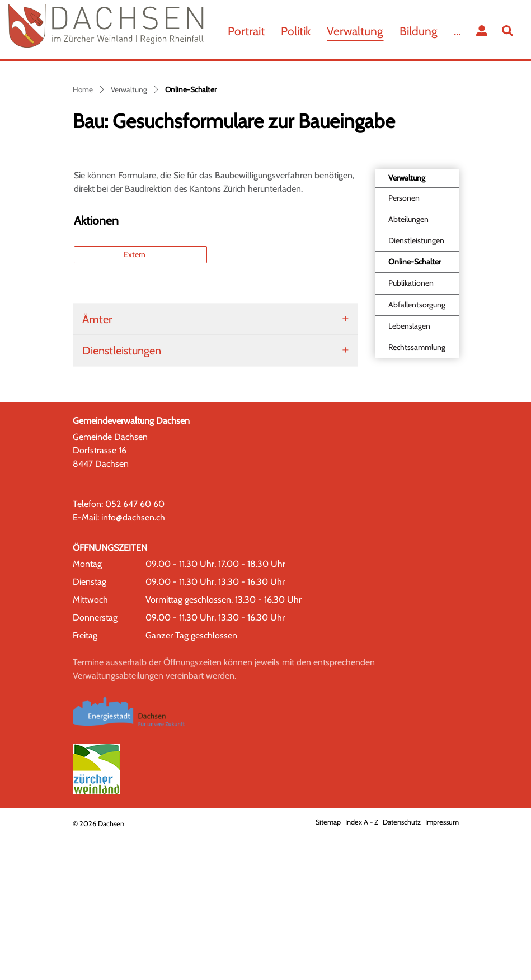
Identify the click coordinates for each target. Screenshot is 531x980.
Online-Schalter (414, 409)
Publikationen (411, 427)
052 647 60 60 (135, 648)
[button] (510, 31)
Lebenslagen (409, 470)
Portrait (246, 31)
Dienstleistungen (416, 385)
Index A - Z (362, 966)
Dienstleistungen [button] (122, 494)
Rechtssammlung (417, 491)
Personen (404, 342)
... (457, 31)
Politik (296, 31)
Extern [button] (135, 398)
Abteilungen (408, 363)
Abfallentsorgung (417, 448)
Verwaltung (355, 31)
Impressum (442, 966)
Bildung (419, 31)
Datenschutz (402, 966)
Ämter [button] (97, 463)
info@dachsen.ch (133, 661)
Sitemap (328, 966)
